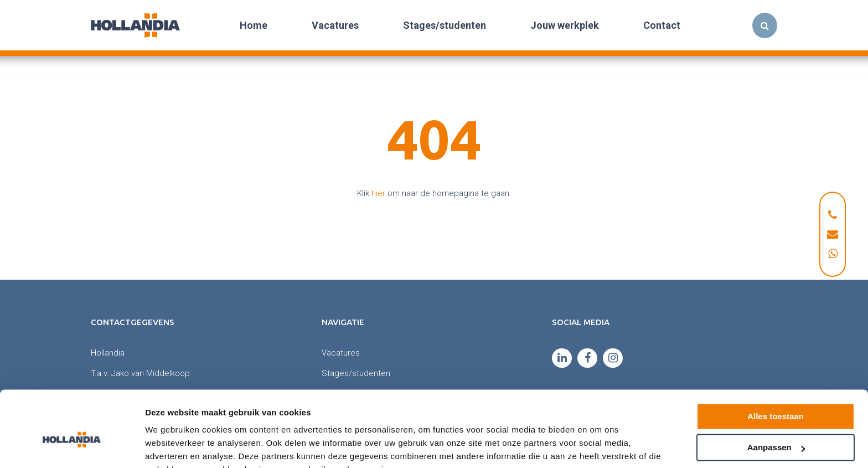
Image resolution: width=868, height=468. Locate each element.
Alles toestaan (776, 362)
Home (254, 25)
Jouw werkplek (565, 25)
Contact (662, 25)
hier (378, 193)
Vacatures (335, 25)
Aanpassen (776, 394)
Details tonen (171, 446)
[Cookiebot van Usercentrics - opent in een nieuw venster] (72, 446)
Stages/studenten (445, 25)
